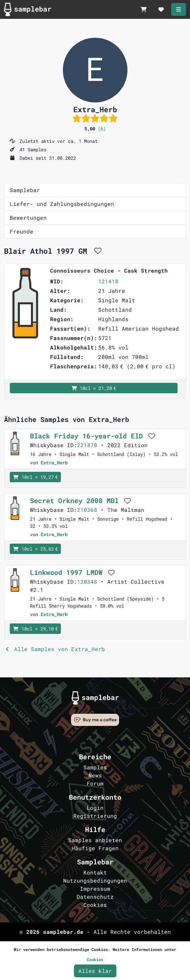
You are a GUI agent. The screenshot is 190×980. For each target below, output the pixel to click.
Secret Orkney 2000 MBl (76, 500)
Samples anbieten (95, 840)
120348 (87, 581)
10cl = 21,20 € (94, 388)
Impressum (95, 889)
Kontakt (95, 872)
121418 (108, 281)
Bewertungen (28, 218)
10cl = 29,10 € (35, 629)
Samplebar (25, 190)
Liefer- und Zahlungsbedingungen (62, 204)
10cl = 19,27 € (35, 477)
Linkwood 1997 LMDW (68, 572)
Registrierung (95, 816)
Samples (95, 767)
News (95, 775)
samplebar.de (63, 932)
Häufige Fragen (95, 848)
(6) (102, 129)
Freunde (22, 231)
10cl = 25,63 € (35, 549)
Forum (95, 783)
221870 (87, 445)
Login (95, 808)
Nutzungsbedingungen (95, 880)
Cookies (95, 905)
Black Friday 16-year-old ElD (88, 436)
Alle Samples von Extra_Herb (54, 649)
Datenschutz (95, 897)
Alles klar (95, 971)
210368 (87, 510)
